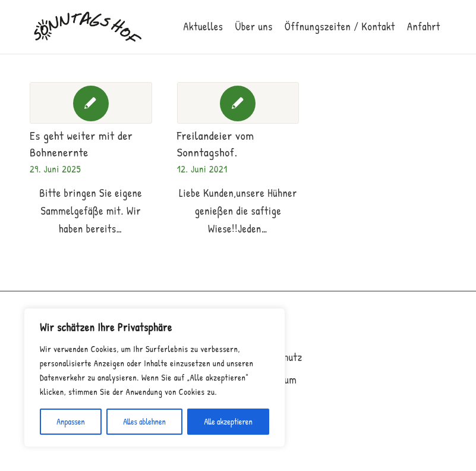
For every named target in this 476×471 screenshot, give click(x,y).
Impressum (274, 380)
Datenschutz (277, 357)
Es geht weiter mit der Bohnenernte (81, 144)
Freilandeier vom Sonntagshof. (216, 144)
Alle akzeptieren (228, 421)
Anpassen (70, 421)
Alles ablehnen (144, 421)
